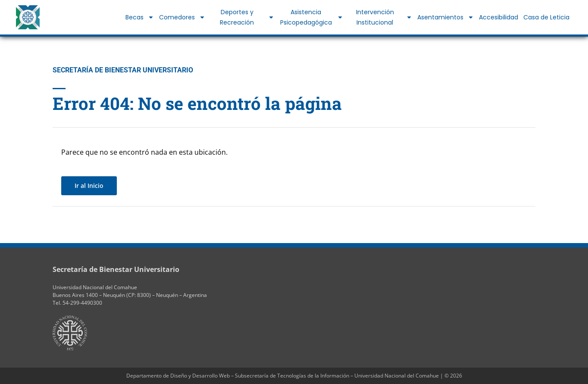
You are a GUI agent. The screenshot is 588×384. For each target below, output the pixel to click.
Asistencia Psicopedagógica (312, 17)
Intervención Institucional (384, 17)
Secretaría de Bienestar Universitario (116, 269)
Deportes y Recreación (247, 17)
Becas (140, 17)
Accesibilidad (499, 17)
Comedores (182, 17)
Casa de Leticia (546, 17)
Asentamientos (446, 17)
